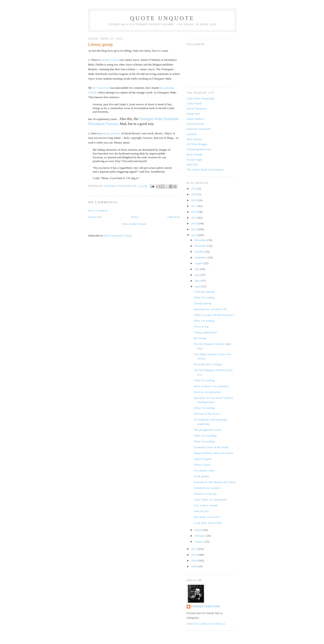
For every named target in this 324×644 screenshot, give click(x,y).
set (138, 69)
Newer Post (95, 217)
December (201, 240)
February (200, 536)
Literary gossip (203, 303)
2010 (194, 555)
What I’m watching (205, 436)
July (197, 269)
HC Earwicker (101, 88)
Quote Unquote (162, 18)
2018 (194, 200)
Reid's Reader (195, 154)
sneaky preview (111, 133)
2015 (194, 218)
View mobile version (134, 224)
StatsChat (192, 164)
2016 (194, 212)
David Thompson (197, 109)
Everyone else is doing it (208, 364)
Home (135, 217)
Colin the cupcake (204, 292)
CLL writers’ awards (206, 505)
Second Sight (194, 159)
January (199, 542)
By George (200, 338)
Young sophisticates (205, 332)
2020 (194, 189)
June (198, 275)
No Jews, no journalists (207, 392)
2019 (194, 194)
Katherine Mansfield (199, 129)
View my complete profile (206, 624)
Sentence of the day (205, 494)
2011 (194, 549)
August (199, 263)
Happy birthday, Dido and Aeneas (214, 453)
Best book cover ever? (207, 517)
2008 (194, 566)
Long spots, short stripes (208, 523)
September (201, 257)
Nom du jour (201, 511)
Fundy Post (193, 114)
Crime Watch (194, 103)
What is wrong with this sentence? (214, 315)
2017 (194, 206)
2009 (194, 561)
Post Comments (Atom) (118, 235)
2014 (194, 223)
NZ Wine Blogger (197, 144)
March (199, 530)
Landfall (192, 134)
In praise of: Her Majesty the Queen (215, 482)
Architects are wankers (207, 488)
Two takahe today (204, 470)
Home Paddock (196, 119)
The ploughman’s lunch (208, 430)
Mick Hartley (195, 139)
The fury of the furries (207, 414)
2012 (194, 235)
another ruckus (110, 60)
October (200, 252)
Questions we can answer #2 (210, 309)
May (198, 281)
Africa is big (201, 326)
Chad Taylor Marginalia (201, 98)
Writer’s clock (202, 465)
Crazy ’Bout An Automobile (210, 499)
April (198, 286)
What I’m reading (204, 297)
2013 (194, 229)
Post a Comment (98, 210)
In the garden (202, 476)
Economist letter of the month (211, 447)
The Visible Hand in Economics (205, 170)
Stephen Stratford (206, 607)
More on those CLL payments (211, 386)
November (201, 246)
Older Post (174, 217)
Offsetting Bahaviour (199, 149)
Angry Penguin (203, 459)
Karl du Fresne (195, 124)
